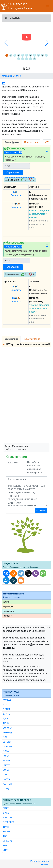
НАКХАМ (8, 818)
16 (34, 59)
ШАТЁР (7, 765)
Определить (13, 172)
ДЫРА (6, 718)
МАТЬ (6, 850)
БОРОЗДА (8, 733)
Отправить (41, 511)
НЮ (5, 704)
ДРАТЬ (6, 714)
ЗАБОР (6, 761)
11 (46, 55)
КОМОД (7, 700)
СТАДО (7, 789)
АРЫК (6, 723)
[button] (47, 43)
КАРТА (6, 779)
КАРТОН (7, 784)
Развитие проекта (40, 861)
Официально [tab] (11, 339)
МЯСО (6, 846)
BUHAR (7, 770)
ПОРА (6, 751)
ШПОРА (7, 742)
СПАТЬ (6, 808)
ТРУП (6, 827)
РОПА (6, 756)
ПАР (5, 775)
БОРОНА (7, 728)
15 (31, 59)
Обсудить (16, 195)
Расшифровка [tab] (12, 142)
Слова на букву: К (12, 76)
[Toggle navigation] (48, 6)
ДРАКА (7, 709)
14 (27, 59)
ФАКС (6, 813)
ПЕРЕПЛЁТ (9, 822)
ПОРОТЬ (7, 747)
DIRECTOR (8, 841)
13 (23, 59)
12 (19, 59)
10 (42, 55)
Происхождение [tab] (31, 339)
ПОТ (5, 737)
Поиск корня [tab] (31, 142)
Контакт (45, 865)
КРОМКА (7, 832)
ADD (5, 836)
